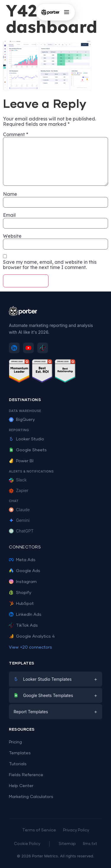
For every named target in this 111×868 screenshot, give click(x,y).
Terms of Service (39, 830)
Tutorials (18, 764)
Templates (20, 753)
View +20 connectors (30, 647)
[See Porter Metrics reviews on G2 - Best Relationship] (65, 372)
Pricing (15, 742)
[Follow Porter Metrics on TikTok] (43, 348)
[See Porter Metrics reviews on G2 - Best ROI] (42, 372)
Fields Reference (26, 775)
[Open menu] (67, 12)
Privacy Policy (76, 830)
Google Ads (25, 571)
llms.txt (90, 844)
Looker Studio (26, 439)
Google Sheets (28, 450)
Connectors (25, 547)
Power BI (21, 461)
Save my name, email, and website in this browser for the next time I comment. (50, 265)
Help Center (21, 786)
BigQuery (22, 420)
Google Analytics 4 (32, 636)
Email (9, 215)
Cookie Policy (27, 844)
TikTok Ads (23, 626)
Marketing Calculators (31, 797)
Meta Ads (22, 560)
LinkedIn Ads (25, 615)
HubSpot (21, 604)
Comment (16, 134)
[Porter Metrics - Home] (50, 12)
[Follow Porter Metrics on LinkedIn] (14, 348)
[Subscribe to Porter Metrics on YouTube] (28, 348)
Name (10, 194)
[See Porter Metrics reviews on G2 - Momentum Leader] (19, 372)
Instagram (23, 582)
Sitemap (67, 844)
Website (12, 236)
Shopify (20, 593)
